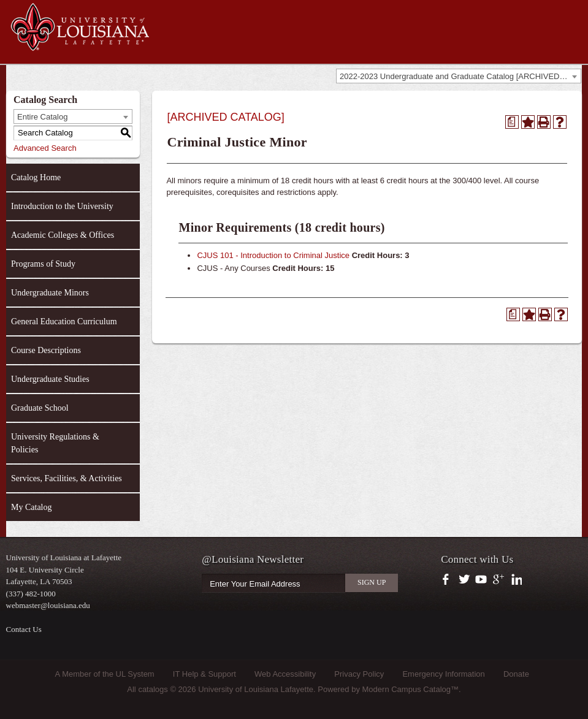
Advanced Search (45, 148)
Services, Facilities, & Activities (67, 478)
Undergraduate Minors (50, 293)
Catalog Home (36, 177)
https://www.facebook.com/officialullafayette (449, 580)
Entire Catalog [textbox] (42, 117)
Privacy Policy (359, 674)
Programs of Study (43, 264)
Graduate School (40, 408)
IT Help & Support (204, 674)
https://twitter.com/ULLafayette (465, 580)
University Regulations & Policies (55, 443)
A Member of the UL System (105, 674)
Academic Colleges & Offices (63, 235)
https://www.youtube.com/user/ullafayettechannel (481, 580)
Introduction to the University (62, 206)
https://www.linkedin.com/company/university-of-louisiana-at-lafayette (515, 580)
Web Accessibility (285, 674)
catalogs (153, 689)
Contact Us (24, 629)
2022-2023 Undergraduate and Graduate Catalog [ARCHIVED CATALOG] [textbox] (460, 76)
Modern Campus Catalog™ (411, 689)
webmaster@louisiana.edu (48, 605)
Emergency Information (443, 674)
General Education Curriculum (64, 321)
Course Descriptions (46, 350)
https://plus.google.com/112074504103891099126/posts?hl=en (499, 580)
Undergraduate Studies (50, 379)
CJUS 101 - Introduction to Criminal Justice (273, 255)
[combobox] (459, 76)
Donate (516, 674)
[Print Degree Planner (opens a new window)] (512, 122)
